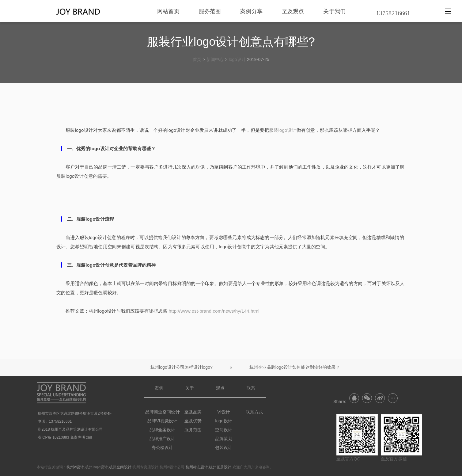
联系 (251, 388)
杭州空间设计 (120, 467)
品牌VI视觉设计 (162, 421)
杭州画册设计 (220, 467)
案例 (159, 388)
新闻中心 (215, 59)
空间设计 (224, 430)
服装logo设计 (283, 130)
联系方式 (254, 412)
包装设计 (224, 447)
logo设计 (237, 59)
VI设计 (224, 412)
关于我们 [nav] (334, 11)
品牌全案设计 (163, 430)
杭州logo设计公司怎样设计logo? (182, 367)
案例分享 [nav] (251, 11)
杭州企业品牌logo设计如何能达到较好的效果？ (295, 367)
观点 (220, 388)
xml (89, 437)
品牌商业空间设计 (163, 412)
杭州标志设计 (197, 467)
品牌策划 (224, 439)
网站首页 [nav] (168, 11)
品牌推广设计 (163, 439)
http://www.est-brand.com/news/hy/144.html (214, 311)
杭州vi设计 (75, 467)
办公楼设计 (163, 447)
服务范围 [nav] (210, 11)
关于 (190, 388)
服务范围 (193, 430)
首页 (197, 59)
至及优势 (193, 421)
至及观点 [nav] (293, 11)
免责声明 (78, 437)
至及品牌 (193, 412)
